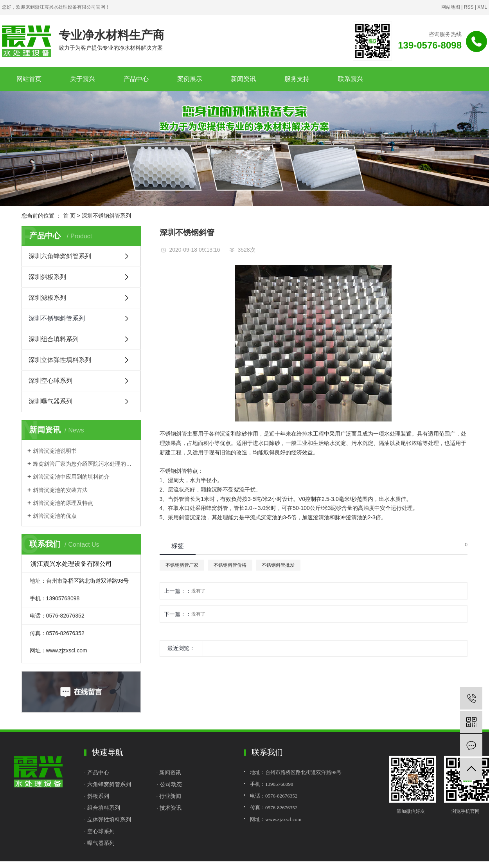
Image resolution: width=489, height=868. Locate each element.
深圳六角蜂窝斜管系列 (60, 256)
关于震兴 (83, 79)
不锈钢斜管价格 (230, 565)
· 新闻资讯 (169, 773)
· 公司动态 (169, 784)
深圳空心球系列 (50, 381)
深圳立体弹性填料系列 (60, 360)
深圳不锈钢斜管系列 (106, 216)
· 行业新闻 (169, 796)
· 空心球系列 (99, 831)
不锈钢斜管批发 (278, 565)
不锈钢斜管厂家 (182, 565)
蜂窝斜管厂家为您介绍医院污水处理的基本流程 (84, 464)
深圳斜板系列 (47, 277)
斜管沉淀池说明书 (55, 451)
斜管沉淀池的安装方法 (60, 490)
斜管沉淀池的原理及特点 (63, 503)
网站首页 (29, 79)
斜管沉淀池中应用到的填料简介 (71, 477)
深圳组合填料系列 (54, 339)
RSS (469, 7)
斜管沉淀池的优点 (55, 516)
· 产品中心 (97, 773)
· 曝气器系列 (99, 843)
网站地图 (451, 7)
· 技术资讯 (169, 808)
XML (482, 7)
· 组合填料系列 (102, 808)
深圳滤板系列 (47, 298)
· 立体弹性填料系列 (108, 819)
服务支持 (297, 79)
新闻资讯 (243, 79)
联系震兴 (351, 79)
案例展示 (190, 79)
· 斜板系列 (97, 796)
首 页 (69, 216)
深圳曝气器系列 (50, 401)
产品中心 (136, 79)
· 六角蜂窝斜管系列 (108, 784)
